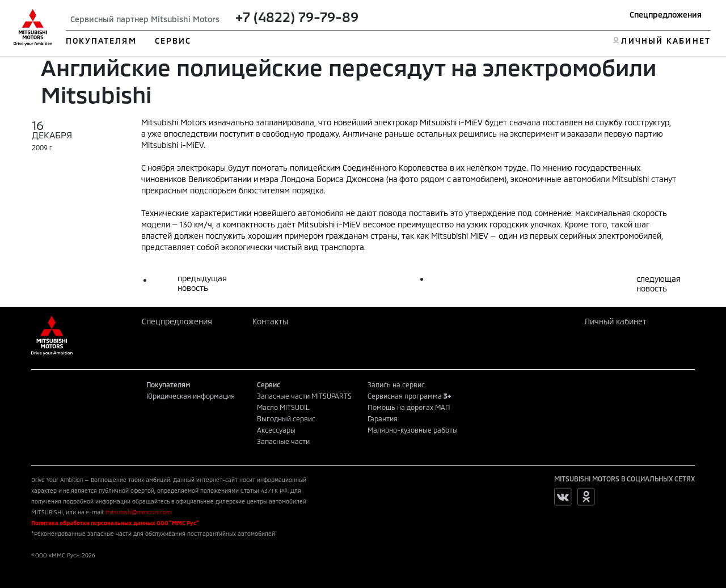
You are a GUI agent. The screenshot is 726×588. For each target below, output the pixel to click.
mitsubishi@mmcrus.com (138, 512)
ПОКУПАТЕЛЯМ (101, 41)
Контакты (270, 321)
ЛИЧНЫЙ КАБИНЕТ (666, 41)
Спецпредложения (666, 14)
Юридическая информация (191, 396)
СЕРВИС (173, 41)
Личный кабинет (615, 321)
